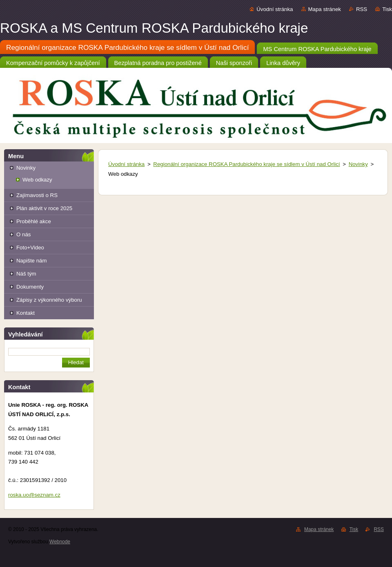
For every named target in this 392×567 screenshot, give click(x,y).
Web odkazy (37, 180)
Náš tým (26, 274)
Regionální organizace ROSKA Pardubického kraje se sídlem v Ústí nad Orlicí (246, 164)
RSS (362, 9)
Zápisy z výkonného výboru (49, 300)
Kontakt (26, 313)
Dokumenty (30, 287)
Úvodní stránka (275, 9)
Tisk (387, 9)
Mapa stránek (325, 9)
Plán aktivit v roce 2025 (44, 208)
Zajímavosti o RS (37, 195)
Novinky (26, 168)
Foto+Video (30, 248)
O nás (23, 234)
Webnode (60, 542)
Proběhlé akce (34, 221)
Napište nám (31, 261)
